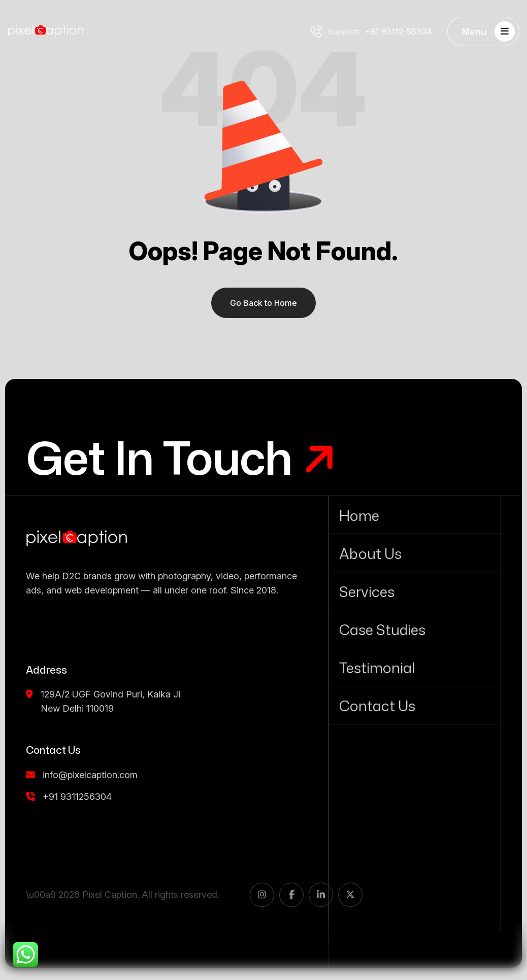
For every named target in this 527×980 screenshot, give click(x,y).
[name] (77, 539)
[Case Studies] (415, 629)
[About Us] (415, 553)
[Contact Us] (415, 705)
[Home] (415, 515)
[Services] (415, 591)
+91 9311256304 (69, 797)
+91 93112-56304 (371, 32)
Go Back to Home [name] (263, 303)
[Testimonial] (415, 667)
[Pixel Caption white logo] (46, 31)
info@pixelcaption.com (82, 775)
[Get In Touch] (181, 458)
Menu (488, 31)
